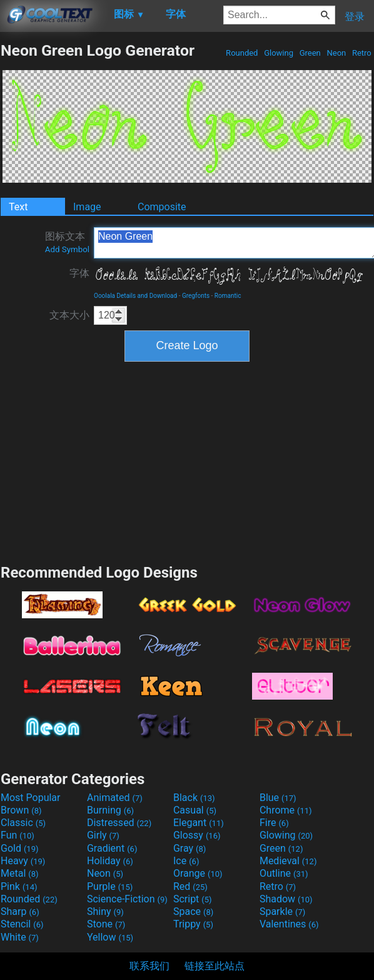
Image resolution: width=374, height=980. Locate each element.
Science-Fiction (127, 899)
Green (310, 53)
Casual (195, 810)
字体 (79, 273)
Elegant (199, 823)
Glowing (279, 53)
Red (190, 886)
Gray (190, 848)
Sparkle (282, 911)
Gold (20, 848)
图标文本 (67, 242)
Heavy (23, 861)
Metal (20, 873)
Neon (336, 53)
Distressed (119, 823)
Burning (110, 810)
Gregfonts (196, 296)
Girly (103, 835)
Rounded (242, 53)
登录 (355, 17)
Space (193, 911)
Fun (18, 835)
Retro (362, 53)
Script (193, 899)
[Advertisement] (187, 461)
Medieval (288, 861)
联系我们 (149, 966)
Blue (278, 798)
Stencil (22, 924)
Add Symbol (67, 249)
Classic (23, 823)
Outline (284, 873)
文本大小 (69, 315)
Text (18, 207)
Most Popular (31, 798)
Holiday (110, 861)
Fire (274, 823)
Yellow (110, 937)
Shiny (105, 911)
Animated (115, 798)
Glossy (197, 835)
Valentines (289, 924)
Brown (21, 810)
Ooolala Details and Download (135, 296)
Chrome (286, 810)
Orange (198, 873)
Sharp (20, 911)
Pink (19, 886)
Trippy (193, 924)
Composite (162, 207)
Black (194, 798)
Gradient (112, 848)
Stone (106, 924)
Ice (186, 861)
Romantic (228, 296)
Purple (110, 886)
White (20, 937)
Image (87, 207)
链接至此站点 (215, 966)
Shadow (286, 899)
